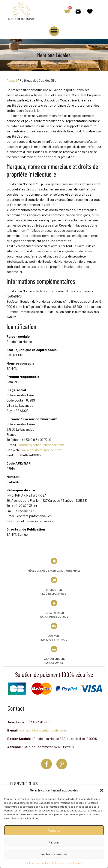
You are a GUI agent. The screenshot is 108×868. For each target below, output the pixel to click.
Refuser (54, 842)
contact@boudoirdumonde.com (41, 445)
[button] (102, 790)
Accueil (12, 80)
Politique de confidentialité (68, 863)
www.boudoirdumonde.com (41, 450)
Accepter (54, 830)
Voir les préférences (54, 854)
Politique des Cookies (37, 863)
